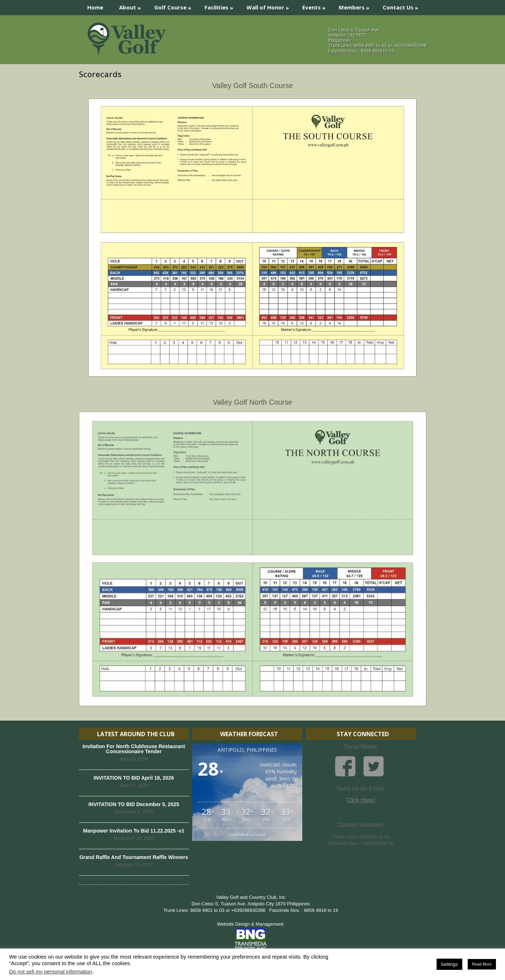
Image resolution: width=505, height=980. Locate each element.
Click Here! (361, 800)
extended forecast (247, 835)
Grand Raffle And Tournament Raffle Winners (134, 857)
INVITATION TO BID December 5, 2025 (134, 804)
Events (316, 6)
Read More (482, 964)
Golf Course (175, 6)
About (132, 6)
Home (95, 7)
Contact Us (403, 6)
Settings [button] (449, 964)
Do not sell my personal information (51, 972)
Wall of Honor (270, 6)
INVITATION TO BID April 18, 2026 (134, 778)
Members (356, 6)
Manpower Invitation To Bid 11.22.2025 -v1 (134, 831)
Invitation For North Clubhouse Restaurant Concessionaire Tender (134, 749)
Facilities (221, 6)
